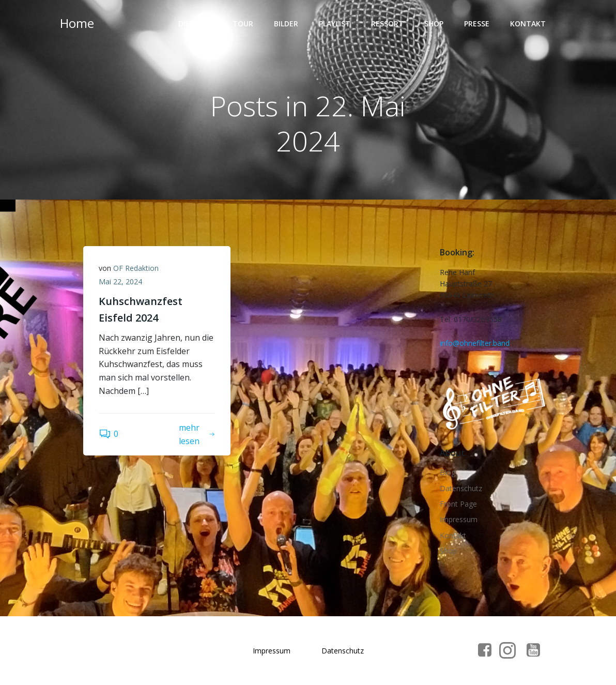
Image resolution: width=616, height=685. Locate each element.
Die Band (195, 24)
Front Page (458, 504)
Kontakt (528, 24)
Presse (477, 24)
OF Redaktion (136, 268)
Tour (243, 24)
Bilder (286, 24)
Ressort (387, 24)
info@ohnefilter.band (475, 343)
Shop (434, 24)
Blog (448, 472)
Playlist (335, 24)
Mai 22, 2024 (120, 281)
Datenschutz (461, 488)
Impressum (459, 519)
